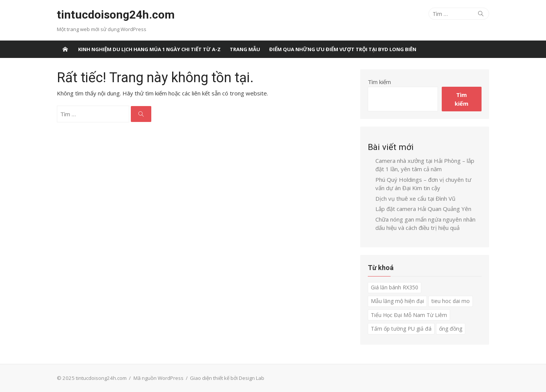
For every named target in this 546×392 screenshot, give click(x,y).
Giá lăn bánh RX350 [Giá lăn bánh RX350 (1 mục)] (395, 287)
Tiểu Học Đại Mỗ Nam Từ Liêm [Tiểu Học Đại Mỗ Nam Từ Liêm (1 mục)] (409, 315)
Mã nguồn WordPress (158, 378)
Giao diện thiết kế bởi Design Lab (227, 378)
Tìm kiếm (379, 82)
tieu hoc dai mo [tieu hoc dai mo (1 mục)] (451, 301)
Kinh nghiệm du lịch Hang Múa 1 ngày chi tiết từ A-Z (149, 49)
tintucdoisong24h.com (116, 15)
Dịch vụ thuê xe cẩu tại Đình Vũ (415, 198)
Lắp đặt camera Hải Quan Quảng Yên (423, 209)
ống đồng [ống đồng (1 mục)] (451, 329)
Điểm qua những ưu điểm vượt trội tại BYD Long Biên (343, 49)
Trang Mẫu (245, 49)
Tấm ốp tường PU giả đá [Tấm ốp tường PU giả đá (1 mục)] (401, 329)
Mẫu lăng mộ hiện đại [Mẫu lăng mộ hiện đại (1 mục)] (397, 301)
